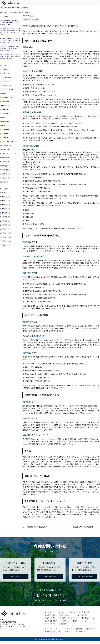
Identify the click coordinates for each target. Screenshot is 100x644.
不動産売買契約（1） (6, 105)
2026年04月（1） (5, 193)
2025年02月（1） (5, 209)
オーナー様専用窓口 (84, 576)
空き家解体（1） (5, 138)
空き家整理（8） (5, 101)
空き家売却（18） (5, 174)
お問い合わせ (16, 576)
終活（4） (3, 93)
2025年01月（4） (5, 213)
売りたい (62, 612)
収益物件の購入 (50, 618)
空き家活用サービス (89, 618)
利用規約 (68, 632)
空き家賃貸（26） (5, 73)
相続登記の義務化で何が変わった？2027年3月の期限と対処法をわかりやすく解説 (10, 22)
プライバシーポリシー (52, 629)
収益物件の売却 (81, 615)
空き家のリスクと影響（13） (9, 142)
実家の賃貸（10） (5, 166)
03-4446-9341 (50, 595)
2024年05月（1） (5, 245)
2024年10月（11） (6, 225)
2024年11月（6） (5, 221)
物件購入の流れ (86, 612)
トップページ (49, 612)
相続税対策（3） (5, 121)
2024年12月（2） (5, 217)
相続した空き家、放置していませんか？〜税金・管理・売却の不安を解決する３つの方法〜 (10, 56)
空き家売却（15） (5, 113)
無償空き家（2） (5, 158)
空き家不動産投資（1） (7, 97)
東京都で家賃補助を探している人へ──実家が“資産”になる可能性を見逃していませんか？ (10, 40)
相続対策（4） (4, 117)
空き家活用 (27, 19)
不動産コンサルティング (69, 618)
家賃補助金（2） (5, 109)
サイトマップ (80, 632)
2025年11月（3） (5, 197)
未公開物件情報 (50, 615)
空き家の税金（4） (6, 85)
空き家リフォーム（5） (7, 89)
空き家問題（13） (5, 134)
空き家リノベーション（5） (8, 154)
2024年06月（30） (6, 241)
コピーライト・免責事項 (73, 629)
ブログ (84, 621)
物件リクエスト (66, 615)
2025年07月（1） (5, 201)
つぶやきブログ (50, 624)
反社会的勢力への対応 (52, 632)
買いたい (73, 612)
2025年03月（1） (5, 205)
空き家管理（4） (5, 130)
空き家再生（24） (5, 162)
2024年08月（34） (6, 233)
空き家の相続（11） (6, 170)
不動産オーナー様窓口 (69, 621)
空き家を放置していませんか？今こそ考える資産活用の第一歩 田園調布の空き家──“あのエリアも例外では (10, 31)
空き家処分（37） (5, 178)
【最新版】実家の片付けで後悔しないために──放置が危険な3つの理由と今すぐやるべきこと (10, 48)
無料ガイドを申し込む (31, 494)
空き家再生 (35, 19)
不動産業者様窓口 (51, 621)
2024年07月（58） (6, 237)
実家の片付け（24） (6, 146)
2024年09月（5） (5, 229)
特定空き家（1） (5, 81)
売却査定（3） (4, 182)
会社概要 (63, 624)
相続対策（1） (4, 126)
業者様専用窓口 (50, 576)
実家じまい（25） (5, 150)
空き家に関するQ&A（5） (8, 77)
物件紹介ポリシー (93, 629)
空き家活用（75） (5, 69)
